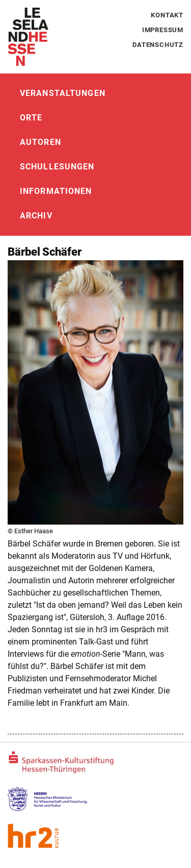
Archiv (36, 216)
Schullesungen (57, 167)
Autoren (40, 142)
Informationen (56, 191)
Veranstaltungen (63, 93)
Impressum (163, 30)
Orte (31, 118)
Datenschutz (158, 45)
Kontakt (167, 15)
